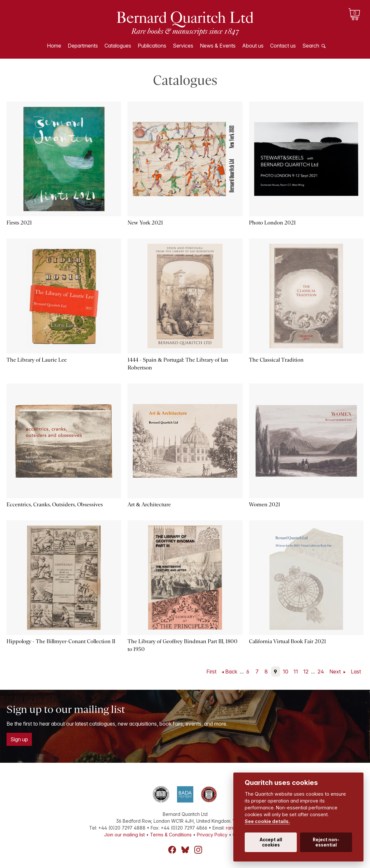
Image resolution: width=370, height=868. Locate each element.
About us (253, 46)
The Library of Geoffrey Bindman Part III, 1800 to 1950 (183, 645)
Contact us (283, 46)
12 (306, 672)
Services (183, 46)
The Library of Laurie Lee (37, 360)
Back (231, 672)
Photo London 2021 (272, 223)
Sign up (19, 739)
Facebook (172, 850)
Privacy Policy (212, 835)
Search (311, 46)
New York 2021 (145, 223)
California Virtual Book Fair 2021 (288, 641)
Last (356, 672)
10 (286, 672)
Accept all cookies (271, 842)
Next (336, 672)
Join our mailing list (124, 835)
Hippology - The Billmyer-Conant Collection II (61, 641)
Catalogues (118, 46)
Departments (83, 46)
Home (54, 46)
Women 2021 (265, 505)
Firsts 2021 (19, 223)
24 (321, 672)
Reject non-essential (326, 842)
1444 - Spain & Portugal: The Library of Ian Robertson (178, 364)
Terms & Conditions (171, 835)
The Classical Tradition (276, 360)
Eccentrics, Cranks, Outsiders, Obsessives (55, 505)
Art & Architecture (149, 505)
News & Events (218, 46)
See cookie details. (267, 821)
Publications (152, 46)
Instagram (198, 850)
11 (296, 672)
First (211, 672)
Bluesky (185, 850)
